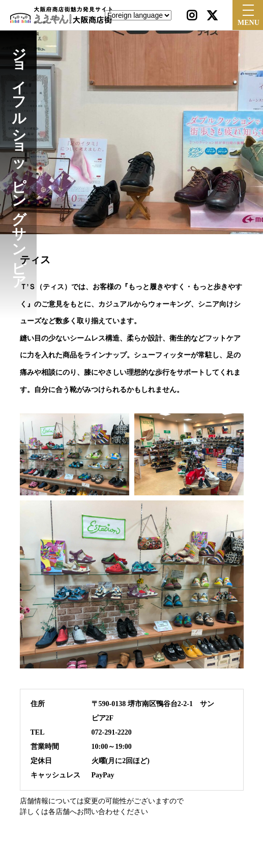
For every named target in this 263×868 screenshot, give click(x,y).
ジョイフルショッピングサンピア (19, 160)
